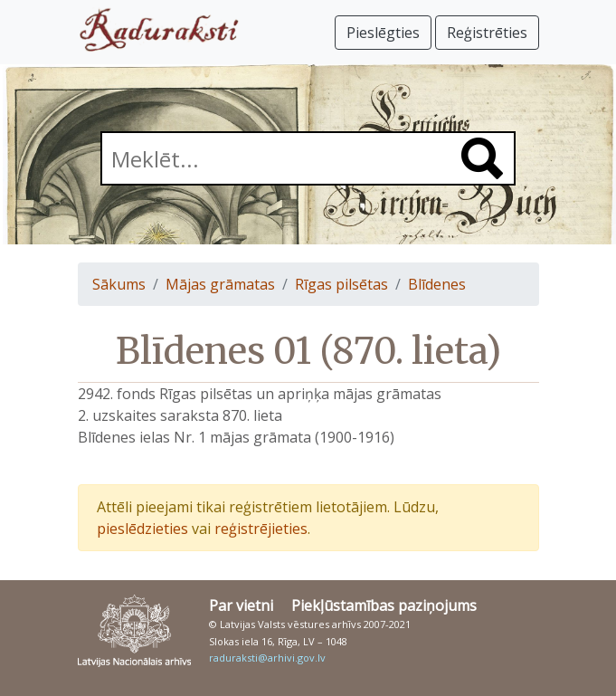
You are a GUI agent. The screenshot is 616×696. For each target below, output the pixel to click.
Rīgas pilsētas (341, 284)
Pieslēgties (383, 33)
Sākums (119, 284)
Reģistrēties (487, 33)
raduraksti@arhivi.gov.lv (267, 658)
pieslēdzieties (142, 529)
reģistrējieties (261, 529)
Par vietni (241, 605)
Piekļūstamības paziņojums (384, 605)
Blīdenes (437, 284)
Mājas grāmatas (220, 284)
